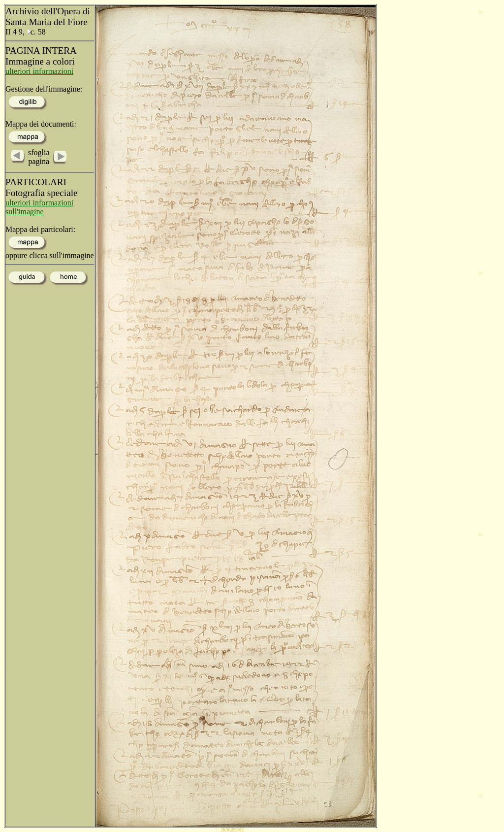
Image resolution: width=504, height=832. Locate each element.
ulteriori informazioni (39, 71)
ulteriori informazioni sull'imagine (39, 207)
